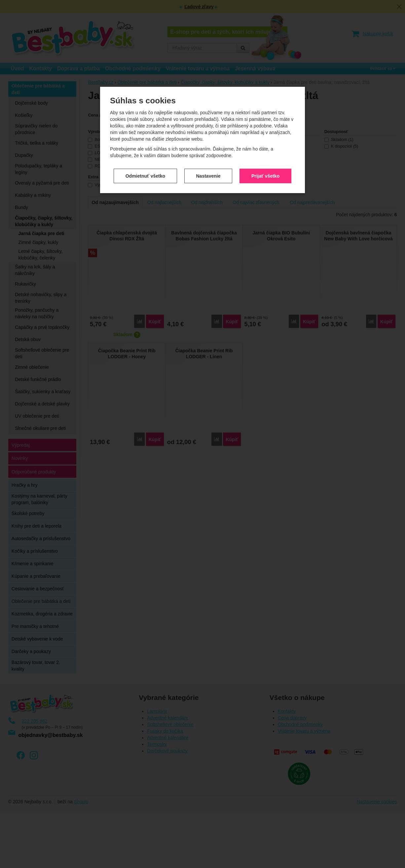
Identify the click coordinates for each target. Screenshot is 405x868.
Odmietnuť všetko (145, 152)
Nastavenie (208, 152)
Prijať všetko (265, 152)
